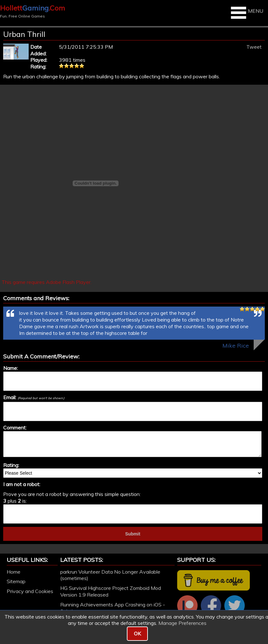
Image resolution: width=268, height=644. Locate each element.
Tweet (254, 47)
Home (14, 572)
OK (137, 633)
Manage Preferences (182, 623)
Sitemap (16, 581)
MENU (246, 13)
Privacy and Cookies (30, 591)
